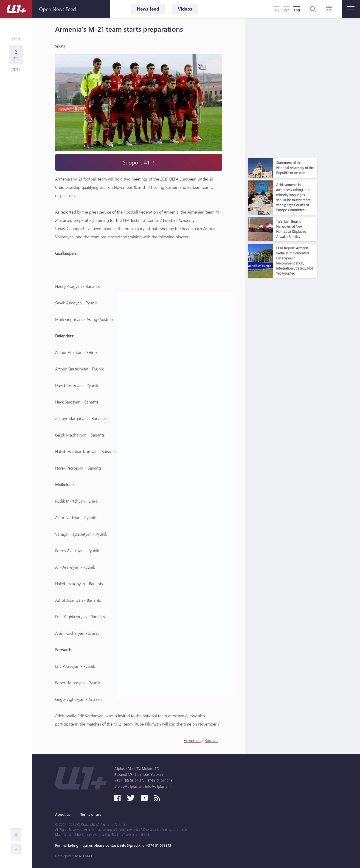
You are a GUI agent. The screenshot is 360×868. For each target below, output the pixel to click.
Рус (287, 10)
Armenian (192, 740)
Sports (60, 46)
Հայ (276, 10)
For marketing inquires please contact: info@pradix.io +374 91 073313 (113, 845)
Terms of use (91, 814)
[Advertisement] (282, 87)
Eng (297, 10)
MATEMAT (84, 856)
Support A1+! (139, 162)
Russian (211, 740)
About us (63, 814)
